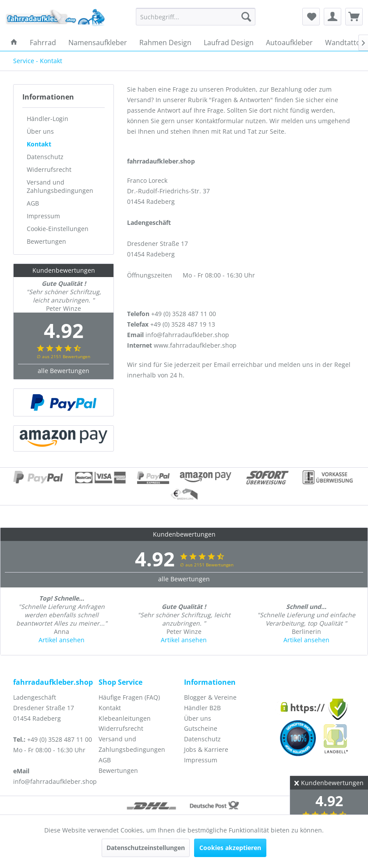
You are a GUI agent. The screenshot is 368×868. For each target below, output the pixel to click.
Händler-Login (48, 119)
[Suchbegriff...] (196, 17)
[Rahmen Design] (165, 43)
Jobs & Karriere (206, 749)
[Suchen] (246, 17)
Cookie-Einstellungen (58, 229)
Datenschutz (45, 157)
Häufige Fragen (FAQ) (129, 697)
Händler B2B (202, 708)
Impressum (43, 216)
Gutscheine (201, 728)
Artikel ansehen (62, 640)
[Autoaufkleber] (289, 43)
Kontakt (39, 144)
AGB (33, 203)
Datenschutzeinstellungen (146, 848)
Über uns (40, 131)
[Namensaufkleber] (98, 43)
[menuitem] (196, 17)
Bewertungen (46, 241)
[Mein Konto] (333, 17)
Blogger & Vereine (210, 697)
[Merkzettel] (311, 17)
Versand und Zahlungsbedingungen (60, 186)
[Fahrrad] (43, 43)
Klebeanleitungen (125, 718)
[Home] (14, 43)
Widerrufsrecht (49, 169)
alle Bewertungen (64, 371)
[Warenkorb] (354, 17)
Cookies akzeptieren (230, 848)
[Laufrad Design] (229, 43)
